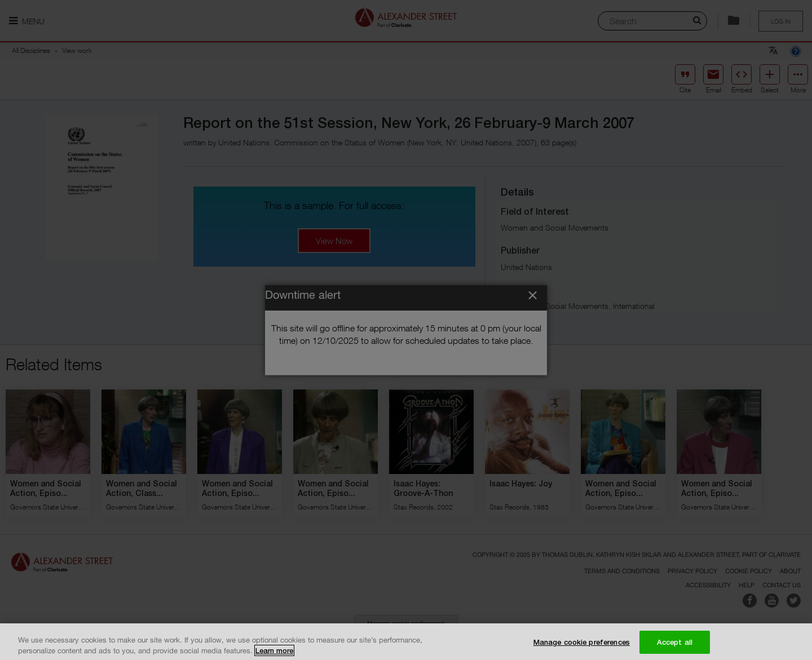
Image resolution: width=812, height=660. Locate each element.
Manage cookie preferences (582, 647)
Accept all (675, 647)
